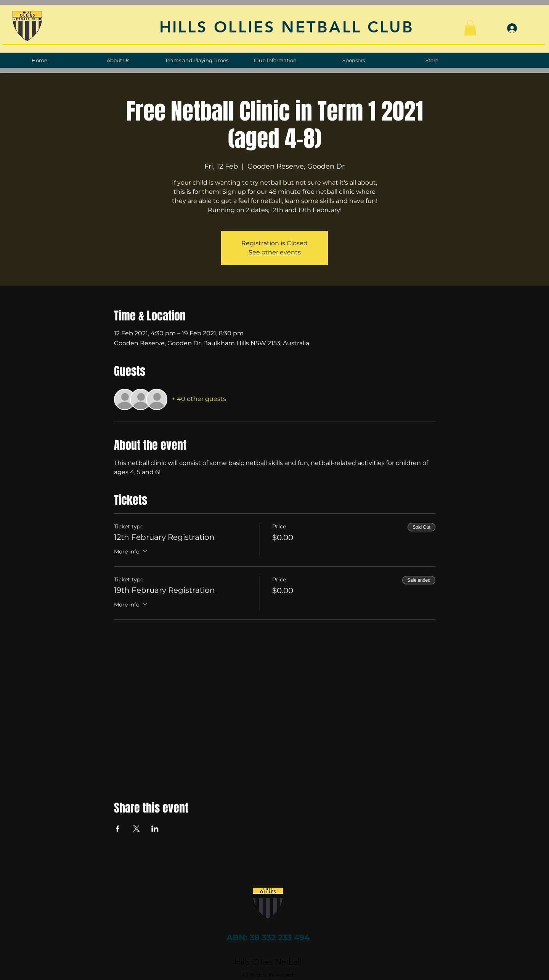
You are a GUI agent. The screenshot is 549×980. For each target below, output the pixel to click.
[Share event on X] (136, 829)
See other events (275, 252)
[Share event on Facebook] (118, 829)
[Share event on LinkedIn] (155, 829)
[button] (470, 28)
